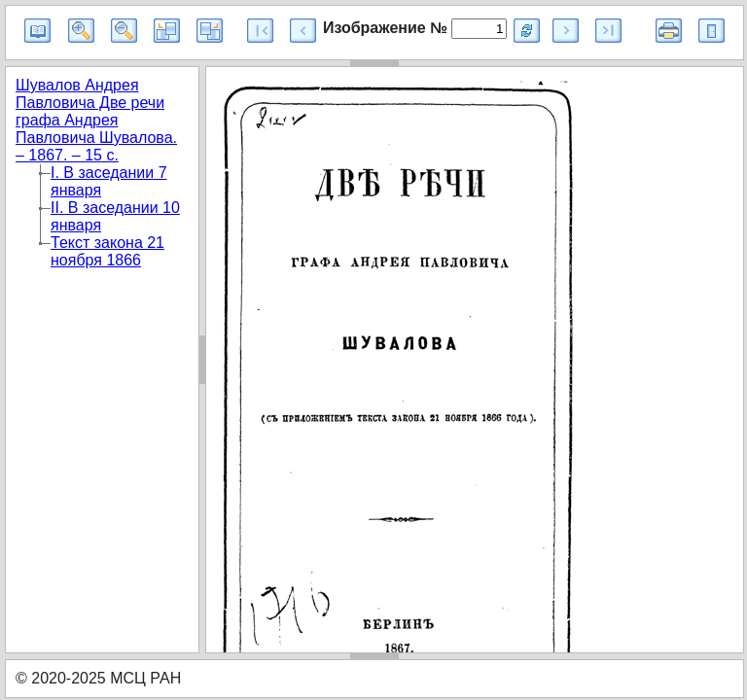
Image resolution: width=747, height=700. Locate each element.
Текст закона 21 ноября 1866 (107, 251)
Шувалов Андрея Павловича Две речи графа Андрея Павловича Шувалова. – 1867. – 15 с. (96, 120)
